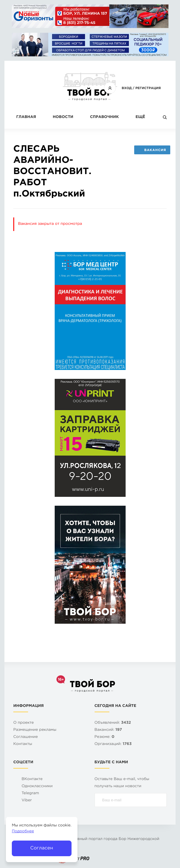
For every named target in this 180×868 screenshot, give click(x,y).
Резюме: (105, 737)
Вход (127, 88)
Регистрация (148, 88)
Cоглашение (26, 737)
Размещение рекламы (35, 730)
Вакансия (152, 150)
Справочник (104, 117)
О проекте (23, 723)
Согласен (42, 848)
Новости (63, 117)
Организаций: (113, 744)
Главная (26, 117)
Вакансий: (108, 730)
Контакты (23, 744)
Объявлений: (113, 723)
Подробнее (23, 832)
